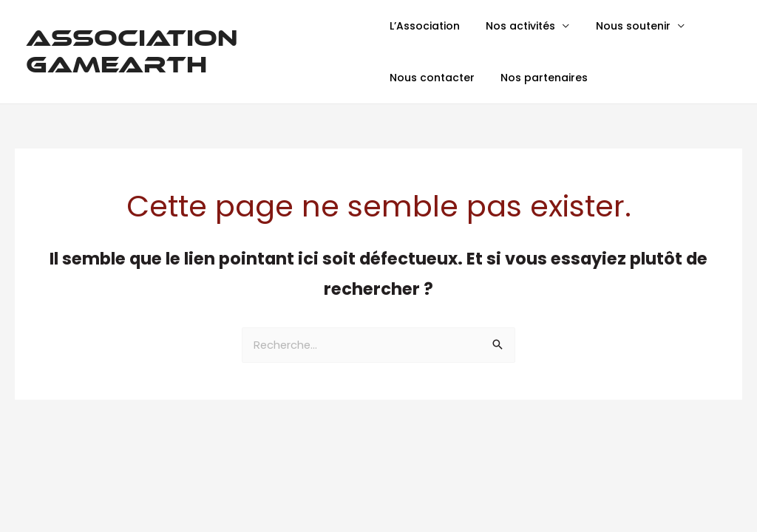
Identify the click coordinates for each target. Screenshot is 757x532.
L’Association (425, 26)
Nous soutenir (622, 26)
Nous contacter (432, 78)
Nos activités (515, 26)
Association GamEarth (132, 52)
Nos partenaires (539, 78)
